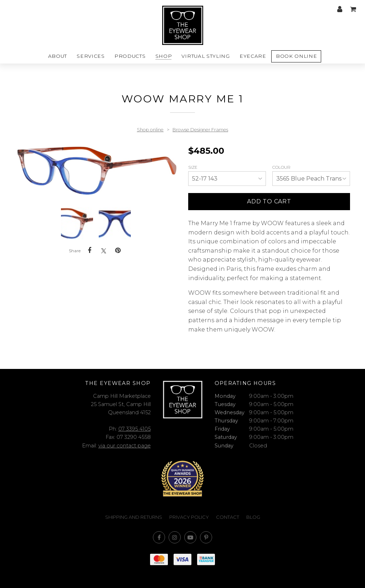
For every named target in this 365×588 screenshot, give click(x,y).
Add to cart (269, 201)
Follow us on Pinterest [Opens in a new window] (206, 537)
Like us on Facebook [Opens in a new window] (159, 537)
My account (340, 9)
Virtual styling (205, 56)
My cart (353, 9)
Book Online (296, 56)
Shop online (150, 130)
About (58, 56)
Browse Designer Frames (200, 130)
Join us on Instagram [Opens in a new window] (175, 537)
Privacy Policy (189, 517)
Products (130, 56)
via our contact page (125, 446)
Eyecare (253, 56)
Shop (164, 56)
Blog (253, 517)
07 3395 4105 (135, 429)
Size (193, 167)
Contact (228, 517)
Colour (282, 167)
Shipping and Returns (134, 517)
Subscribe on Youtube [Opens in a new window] (190, 537)
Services (91, 56)
